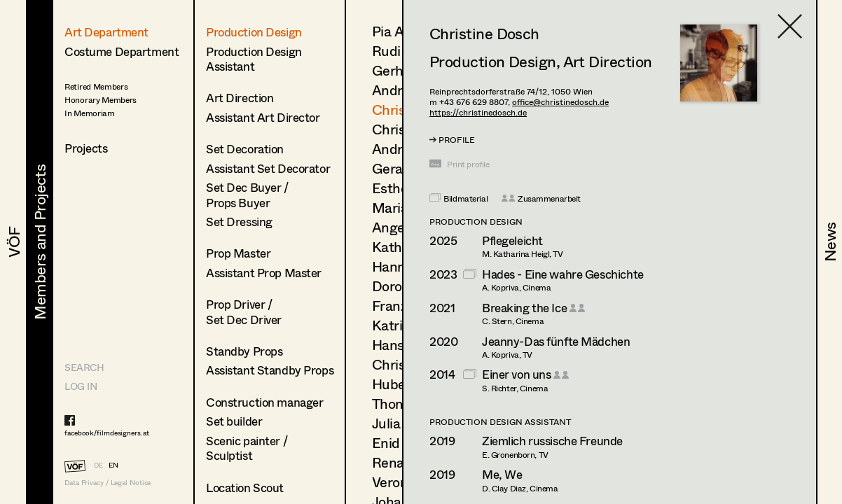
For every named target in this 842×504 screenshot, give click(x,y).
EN (113, 465)
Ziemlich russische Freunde (552, 441)
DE (98, 465)
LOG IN (81, 386)
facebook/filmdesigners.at (107, 433)
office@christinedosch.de (560, 102)
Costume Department (122, 51)
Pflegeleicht (512, 240)
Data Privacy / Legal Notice (108, 483)
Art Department (106, 32)
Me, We (502, 474)
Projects (86, 148)
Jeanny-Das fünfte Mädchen (556, 341)
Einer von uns (516, 374)
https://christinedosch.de (478, 112)
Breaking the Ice (524, 308)
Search (84, 367)
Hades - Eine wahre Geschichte (563, 274)
